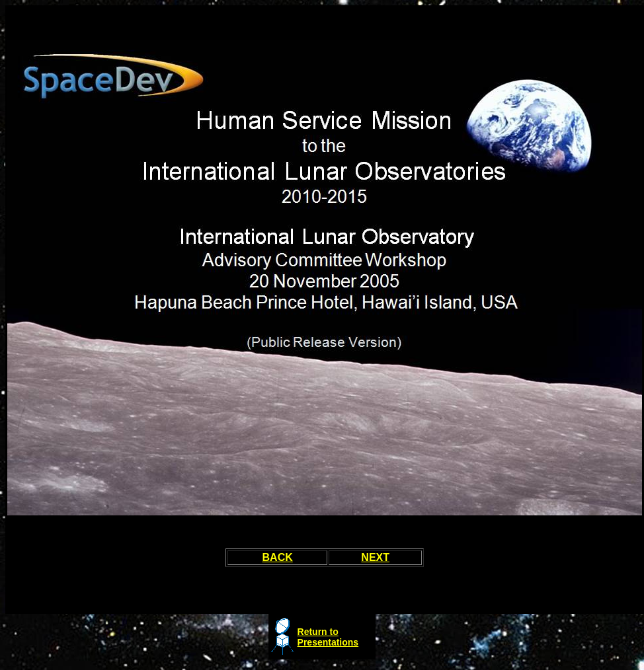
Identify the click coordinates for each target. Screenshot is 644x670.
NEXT (375, 557)
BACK (278, 557)
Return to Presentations (328, 637)
